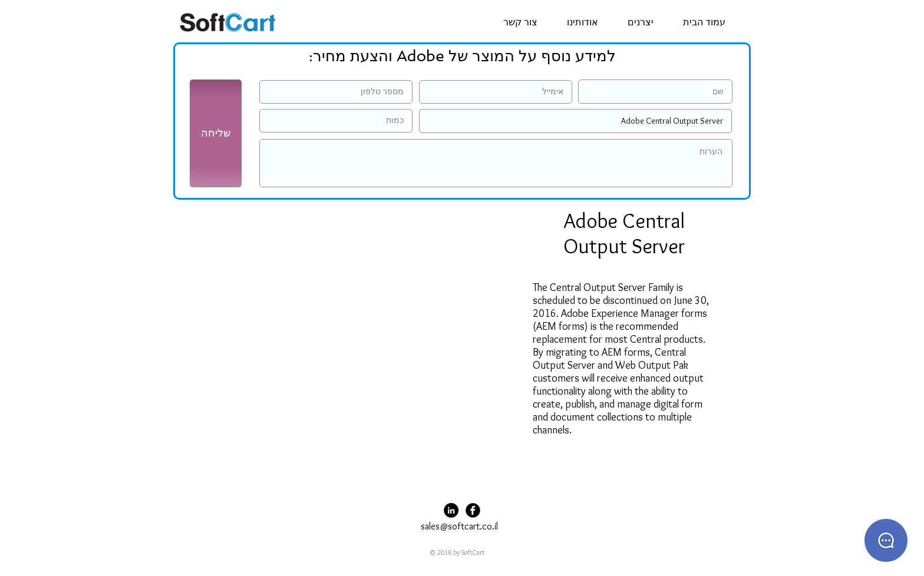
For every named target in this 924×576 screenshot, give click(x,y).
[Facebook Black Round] (473, 510)
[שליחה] (216, 133)
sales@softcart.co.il (459, 526)
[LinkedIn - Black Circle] (451, 510)
